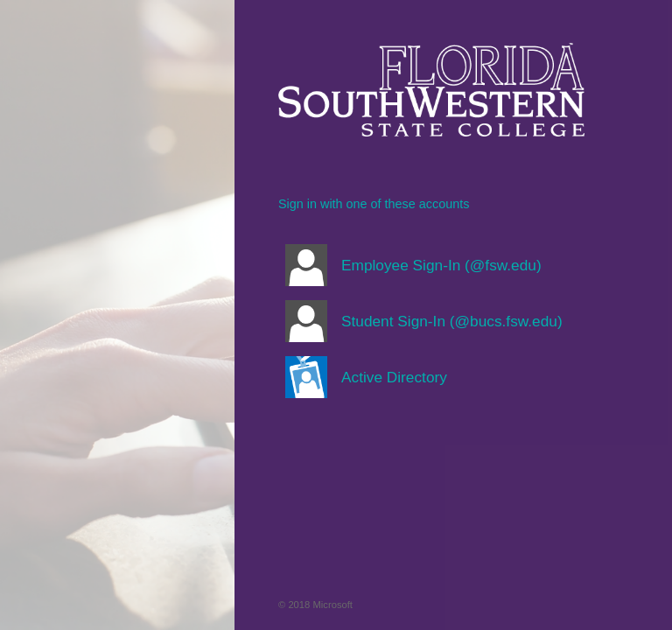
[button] (431, 265)
